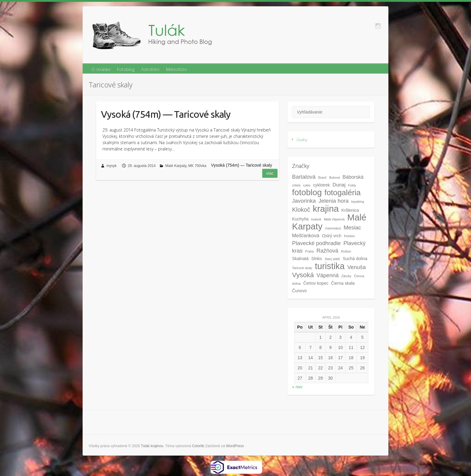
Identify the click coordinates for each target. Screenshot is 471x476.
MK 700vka (197, 166)
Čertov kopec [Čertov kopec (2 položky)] (316, 283)
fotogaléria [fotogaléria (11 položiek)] (343, 193)
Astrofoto (150, 70)
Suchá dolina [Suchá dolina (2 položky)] (355, 259)
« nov (297, 387)
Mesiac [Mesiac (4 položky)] (352, 227)
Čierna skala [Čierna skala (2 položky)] (343, 283)
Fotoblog (126, 70)
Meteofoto (176, 70)
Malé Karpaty (176, 166)
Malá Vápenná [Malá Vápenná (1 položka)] (334, 219)
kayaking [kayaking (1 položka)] (358, 202)
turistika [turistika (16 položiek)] (330, 266)
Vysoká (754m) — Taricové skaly (166, 114)
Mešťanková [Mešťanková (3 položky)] (306, 235)
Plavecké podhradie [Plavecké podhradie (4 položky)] (316, 243)
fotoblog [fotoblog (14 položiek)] (307, 192)
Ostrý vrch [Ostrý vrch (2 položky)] (332, 236)
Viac (270, 173)
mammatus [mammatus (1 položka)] (333, 228)
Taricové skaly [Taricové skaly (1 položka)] (302, 268)
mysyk (111, 166)
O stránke (101, 70)
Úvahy (302, 140)
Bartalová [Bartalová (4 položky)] (304, 177)
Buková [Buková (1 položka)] (335, 177)
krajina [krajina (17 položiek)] (326, 209)
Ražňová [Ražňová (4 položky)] (327, 251)
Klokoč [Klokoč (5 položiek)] (301, 210)
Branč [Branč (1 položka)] (322, 177)
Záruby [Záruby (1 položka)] (346, 276)
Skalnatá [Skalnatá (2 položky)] (300, 259)
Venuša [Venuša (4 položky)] (357, 267)
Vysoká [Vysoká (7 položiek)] (303, 275)
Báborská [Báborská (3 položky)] (353, 177)
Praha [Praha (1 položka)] (309, 251)
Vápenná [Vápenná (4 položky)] (328, 275)
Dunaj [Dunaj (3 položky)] (339, 185)
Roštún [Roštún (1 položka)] (346, 251)
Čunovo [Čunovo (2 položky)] (299, 291)
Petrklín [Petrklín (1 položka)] (349, 236)
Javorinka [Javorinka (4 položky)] (304, 201)
